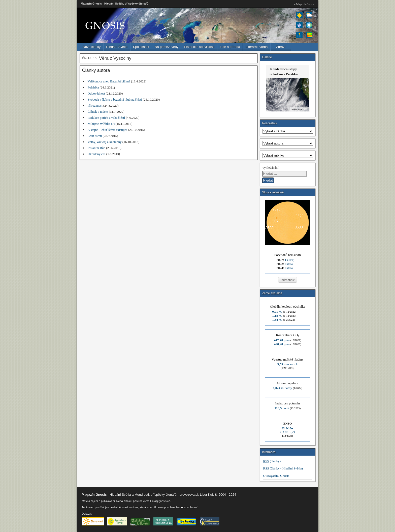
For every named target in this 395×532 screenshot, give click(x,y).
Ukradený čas (97, 154)
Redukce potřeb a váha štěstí (106, 118)
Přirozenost (95, 106)
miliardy (283, 388)
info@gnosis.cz (161, 501)
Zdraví (281, 47)
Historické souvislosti (199, 47)
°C (277, 312)
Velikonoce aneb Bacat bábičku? (109, 81)
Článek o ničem (98, 112)
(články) (272, 461)
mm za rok (288, 364)
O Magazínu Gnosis (276, 476)
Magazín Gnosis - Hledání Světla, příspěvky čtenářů (115, 4)
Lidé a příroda (230, 47)
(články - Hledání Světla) (283, 468)
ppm (282, 340)
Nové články (92, 47)
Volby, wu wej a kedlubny (105, 142)
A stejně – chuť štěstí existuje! (108, 130)
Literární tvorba (257, 47)
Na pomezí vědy (167, 47)
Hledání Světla (117, 47)
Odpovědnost (96, 93)
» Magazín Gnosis (304, 4)
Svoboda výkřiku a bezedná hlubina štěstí (115, 99)
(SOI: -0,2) (288, 430)
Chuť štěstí (95, 136)
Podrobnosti (288, 280)
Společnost (141, 47)
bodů (282, 408)
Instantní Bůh (96, 148)
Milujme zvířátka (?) (101, 124)
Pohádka (93, 87)
